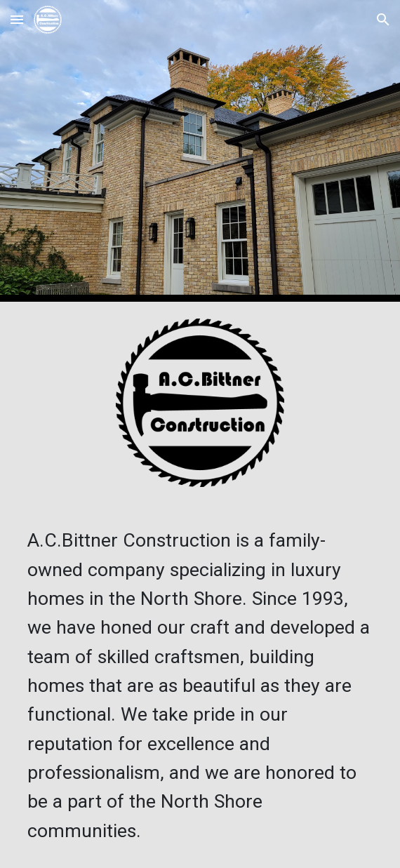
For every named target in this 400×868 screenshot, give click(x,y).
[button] (17, 19)
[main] (200, 686)
